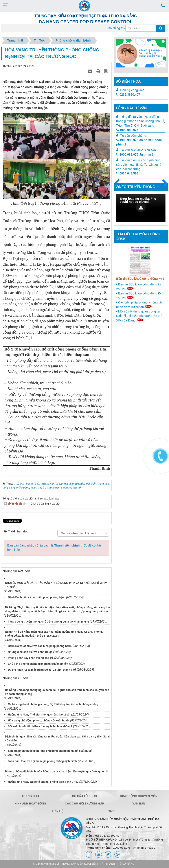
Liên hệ (57, 811)
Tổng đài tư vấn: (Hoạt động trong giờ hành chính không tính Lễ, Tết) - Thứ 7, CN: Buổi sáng (141, 121)
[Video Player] (141, 208)
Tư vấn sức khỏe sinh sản (138, 150)
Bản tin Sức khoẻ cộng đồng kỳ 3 (140, 279)
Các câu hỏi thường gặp (84, 804)
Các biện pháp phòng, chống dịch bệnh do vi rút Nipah (140, 305)
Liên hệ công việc (132, 90)
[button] (141, 207)
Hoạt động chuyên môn (139, 796)
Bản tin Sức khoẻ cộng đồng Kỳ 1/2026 (139, 296)
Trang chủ (30, 796)
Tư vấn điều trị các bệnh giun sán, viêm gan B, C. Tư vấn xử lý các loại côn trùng (139, 165)
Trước (119, 185)
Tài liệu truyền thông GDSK (138, 237)
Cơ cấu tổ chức (84, 796)
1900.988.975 (127, 130)
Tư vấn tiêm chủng (133, 136)
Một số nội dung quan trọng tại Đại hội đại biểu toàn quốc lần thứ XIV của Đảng (139, 316)
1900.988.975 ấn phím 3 (135, 154)
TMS (111, 811)
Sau (162, 183)
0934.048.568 (127, 173)
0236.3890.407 (128, 94)
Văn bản (139, 804)
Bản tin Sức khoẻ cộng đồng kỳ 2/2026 (139, 287)
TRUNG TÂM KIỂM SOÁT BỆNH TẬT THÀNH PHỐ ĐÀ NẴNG (97, 864)
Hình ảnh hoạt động (30, 804)
